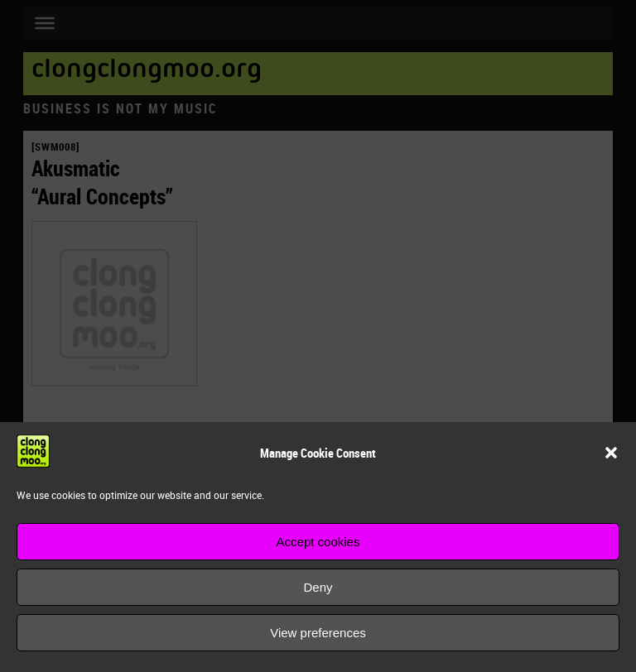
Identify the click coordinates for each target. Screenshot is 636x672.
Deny (318, 587)
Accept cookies (318, 542)
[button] (611, 453)
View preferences (318, 633)
